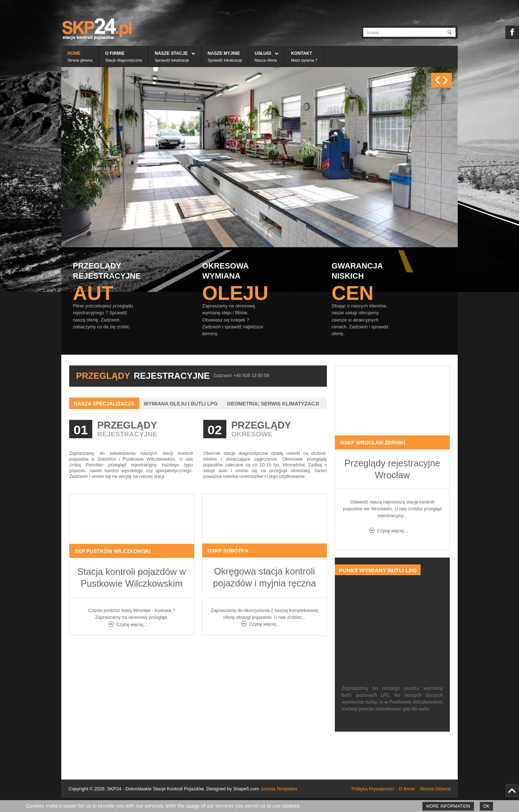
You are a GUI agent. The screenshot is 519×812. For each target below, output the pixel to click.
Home (74, 53)
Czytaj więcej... (132, 624)
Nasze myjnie (224, 53)
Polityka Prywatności (372, 789)
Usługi (263, 53)
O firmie (115, 53)
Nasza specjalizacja (104, 404)
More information (448, 806)
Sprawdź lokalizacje (172, 60)
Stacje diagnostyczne (124, 60)
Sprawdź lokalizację (225, 60)
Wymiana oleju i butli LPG (181, 404)
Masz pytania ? (304, 60)
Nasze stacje (171, 53)
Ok (486, 806)
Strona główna (80, 60)
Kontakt (301, 53)
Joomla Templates (279, 789)
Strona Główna (435, 789)
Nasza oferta (266, 60)
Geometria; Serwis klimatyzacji (273, 404)
